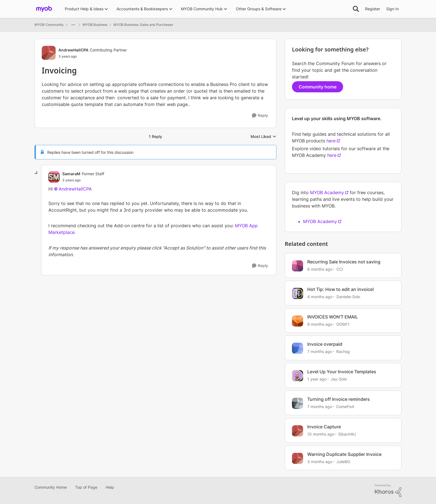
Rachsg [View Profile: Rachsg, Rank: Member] (343, 351)
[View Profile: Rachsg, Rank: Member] (298, 348)
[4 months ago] (320, 297)
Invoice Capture (324, 427)
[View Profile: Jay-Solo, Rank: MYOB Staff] (298, 376)
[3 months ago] (320, 461)
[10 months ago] (321, 434)
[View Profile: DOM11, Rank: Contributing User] (298, 321)
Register (373, 9)
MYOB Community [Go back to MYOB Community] (49, 25)
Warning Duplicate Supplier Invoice (344, 454)
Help (110, 487)
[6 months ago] (320, 269)
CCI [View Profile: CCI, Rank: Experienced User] (340, 269)
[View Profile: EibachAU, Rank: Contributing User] (298, 431)
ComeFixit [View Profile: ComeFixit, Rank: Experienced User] (345, 407)
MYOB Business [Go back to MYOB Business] (95, 25)
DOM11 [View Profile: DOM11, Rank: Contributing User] (343, 324)
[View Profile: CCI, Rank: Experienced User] (298, 266)
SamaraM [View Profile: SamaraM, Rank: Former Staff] (71, 174)
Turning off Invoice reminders (339, 399)
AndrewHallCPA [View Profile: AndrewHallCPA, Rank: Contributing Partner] (73, 50)
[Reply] (260, 116)
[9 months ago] (320, 324)
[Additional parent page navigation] (73, 25)
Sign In (392, 9)
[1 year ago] (317, 379)
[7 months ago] (320, 351)
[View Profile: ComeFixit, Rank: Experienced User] (298, 403)
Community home (318, 87)
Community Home (51, 487)
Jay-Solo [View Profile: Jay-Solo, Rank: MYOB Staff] (339, 379)
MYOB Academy (327, 192)
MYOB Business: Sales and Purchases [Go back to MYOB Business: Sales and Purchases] (143, 25)
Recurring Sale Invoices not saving (344, 262)
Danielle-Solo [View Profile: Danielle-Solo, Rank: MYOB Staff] (348, 297)
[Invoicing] (71, 180)
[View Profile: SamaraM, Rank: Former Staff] (54, 177)
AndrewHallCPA (75, 189)
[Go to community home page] (44, 9)
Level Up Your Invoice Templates (342, 372)
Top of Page (86, 487)
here (331, 141)
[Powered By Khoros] (388, 491)
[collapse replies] (36, 173)
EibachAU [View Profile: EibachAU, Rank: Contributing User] (347, 434)
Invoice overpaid (325, 344)
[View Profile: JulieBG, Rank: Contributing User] (298, 458)
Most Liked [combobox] (263, 137)
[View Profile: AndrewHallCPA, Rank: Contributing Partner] (49, 53)
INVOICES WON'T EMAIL (333, 317)
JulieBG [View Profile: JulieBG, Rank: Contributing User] (343, 461)
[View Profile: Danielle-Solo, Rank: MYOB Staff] (298, 293)
